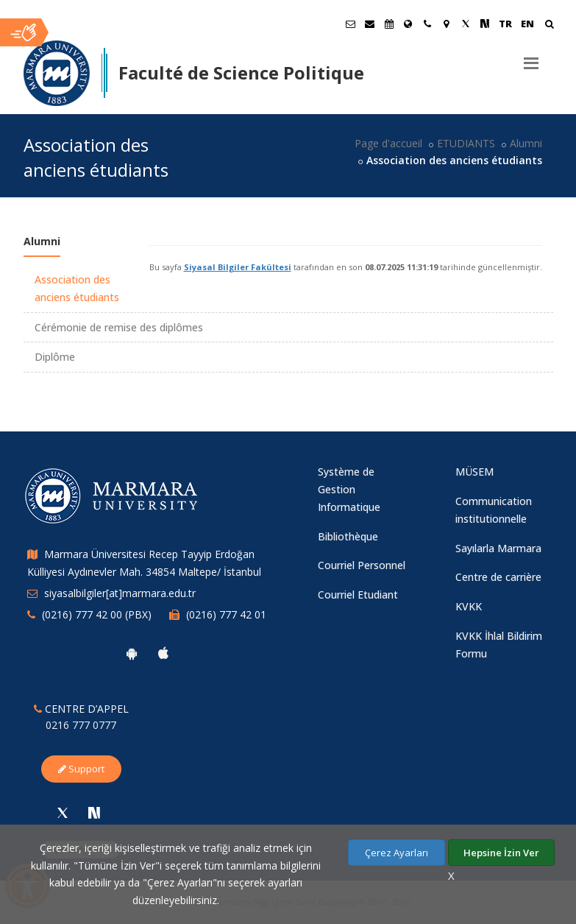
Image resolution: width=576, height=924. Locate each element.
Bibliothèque (348, 536)
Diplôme (55, 357)
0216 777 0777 (81, 725)
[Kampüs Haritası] (447, 24)
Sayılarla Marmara (498, 548)
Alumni (526, 143)
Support (81, 769)
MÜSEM (474, 472)
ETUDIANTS (466, 143)
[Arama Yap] (549, 25)
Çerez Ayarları (397, 853)
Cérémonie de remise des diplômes (119, 327)
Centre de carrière (498, 577)
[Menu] (531, 57)
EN (527, 24)
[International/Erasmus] (408, 24)
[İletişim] (427, 24)
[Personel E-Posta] (370, 24)
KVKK (469, 606)
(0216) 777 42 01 (226, 614)
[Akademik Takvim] (389, 24)
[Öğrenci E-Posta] (351, 24)
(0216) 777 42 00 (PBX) (97, 614)
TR (505, 24)
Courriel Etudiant (358, 595)
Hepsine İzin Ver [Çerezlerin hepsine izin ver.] (501, 853)
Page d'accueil (388, 143)
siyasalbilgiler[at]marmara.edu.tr (120, 593)
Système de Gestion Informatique (349, 489)
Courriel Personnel (362, 565)
